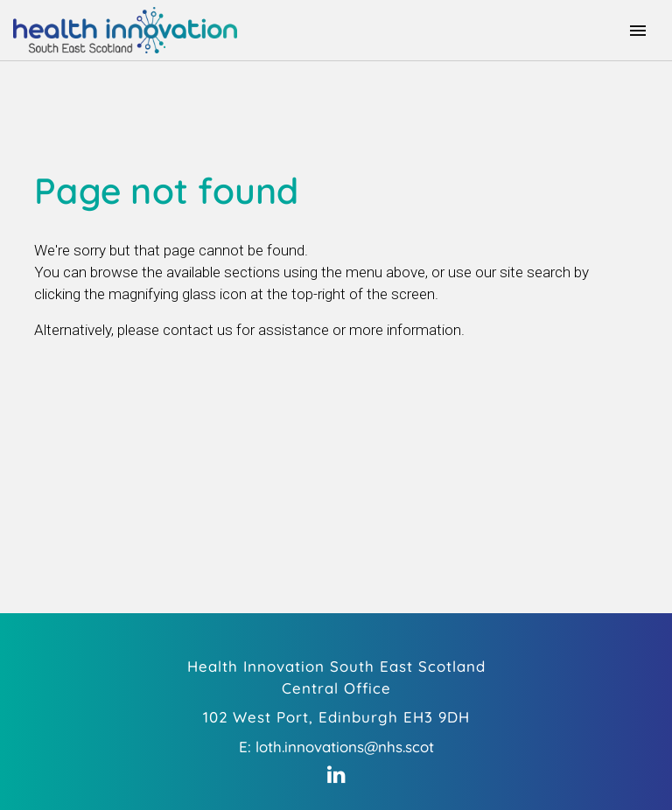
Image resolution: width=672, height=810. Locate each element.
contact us (198, 330)
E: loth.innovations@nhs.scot (336, 747)
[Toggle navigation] (638, 31)
